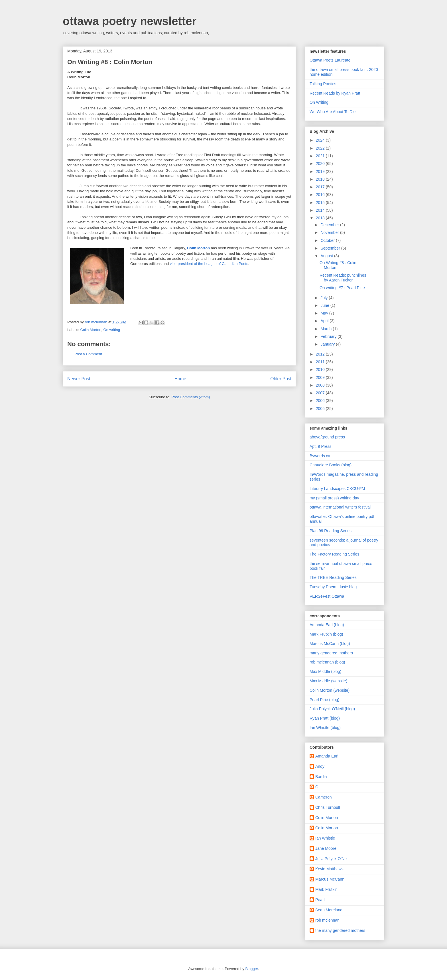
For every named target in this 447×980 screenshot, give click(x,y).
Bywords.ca (320, 456)
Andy (320, 766)
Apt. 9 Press (320, 446)
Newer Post (79, 379)
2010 (321, 369)
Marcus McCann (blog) (330, 644)
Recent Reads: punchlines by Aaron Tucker (343, 278)
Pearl (320, 900)
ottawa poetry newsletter (130, 21)
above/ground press (327, 437)
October (328, 240)
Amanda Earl (327, 756)
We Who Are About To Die (333, 112)
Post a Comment (88, 354)
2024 (321, 140)
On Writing (319, 102)
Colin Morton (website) (330, 690)
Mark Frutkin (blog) (326, 634)
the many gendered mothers (340, 930)
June (325, 305)
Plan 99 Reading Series (331, 531)
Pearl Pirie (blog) (324, 700)
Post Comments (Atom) (191, 397)
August (327, 256)
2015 (321, 203)
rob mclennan (327, 920)
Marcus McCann (330, 879)
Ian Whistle (325, 838)
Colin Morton (91, 330)
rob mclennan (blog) (327, 662)
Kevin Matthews (329, 869)
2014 (321, 210)
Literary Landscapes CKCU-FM (337, 489)
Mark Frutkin (326, 889)
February (329, 336)
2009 (321, 377)
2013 (321, 218)
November (330, 232)
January (328, 344)
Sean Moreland (329, 910)
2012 (321, 354)
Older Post (281, 379)
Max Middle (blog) (325, 671)
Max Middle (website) (328, 681)
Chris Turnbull (328, 807)
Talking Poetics (323, 84)
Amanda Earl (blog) (327, 625)
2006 (321, 401)
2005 (321, 409)
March (327, 329)
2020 (321, 164)
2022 (321, 148)
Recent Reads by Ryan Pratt (335, 93)
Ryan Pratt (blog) (325, 718)
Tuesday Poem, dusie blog (333, 587)
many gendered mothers (331, 653)
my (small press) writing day (334, 498)
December (330, 225)
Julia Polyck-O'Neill (332, 859)
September (331, 248)
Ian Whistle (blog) (325, 728)
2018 (321, 179)
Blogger (251, 969)
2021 (321, 156)
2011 (321, 362)
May (325, 313)
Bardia (321, 777)
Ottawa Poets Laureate (330, 60)
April (325, 321)
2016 (321, 195)
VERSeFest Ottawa (327, 596)
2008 (321, 385)
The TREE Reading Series (333, 577)
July (325, 298)
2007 (321, 393)
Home (180, 379)
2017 (321, 187)
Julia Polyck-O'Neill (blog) (332, 709)
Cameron (324, 797)
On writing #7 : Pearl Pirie (342, 288)
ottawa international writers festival (340, 507)
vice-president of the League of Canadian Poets (209, 264)
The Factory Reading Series (334, 554)
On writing (112, 330)
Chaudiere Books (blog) (331, 465)
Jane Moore (326, 848)
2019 (321, 171)
